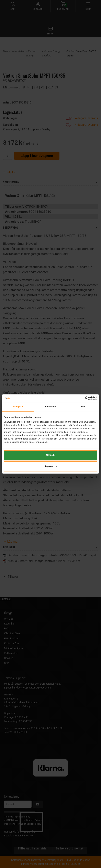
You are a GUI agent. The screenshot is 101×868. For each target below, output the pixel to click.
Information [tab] (50, 407)
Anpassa (51, 466)
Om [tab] (83, 407)
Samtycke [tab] (18, 407)
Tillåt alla (50, 455)
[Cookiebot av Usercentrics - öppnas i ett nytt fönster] (80, 398)
